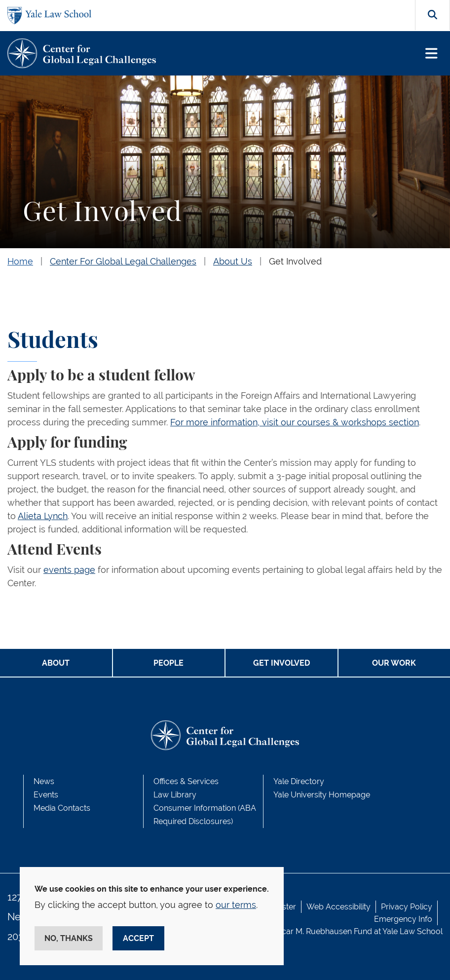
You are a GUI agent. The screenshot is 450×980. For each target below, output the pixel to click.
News (44, 781)
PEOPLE (169, 663)
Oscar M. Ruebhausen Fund (322, 931)
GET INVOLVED (281, 663)
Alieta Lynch (43, 516)
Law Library (175, 795)
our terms (236, 905)
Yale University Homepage (322, 795)
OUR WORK (394, 663)
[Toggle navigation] (431, 54)
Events (46, 795)
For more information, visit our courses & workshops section (295, 422)
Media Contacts (62, 808)
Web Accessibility (338, 907)
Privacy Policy (407, 907)
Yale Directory (299, 781)
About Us (233, 261)
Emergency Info (403, 919)
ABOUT (56, 663)
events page (69, 570)
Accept (138, 938)
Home (20, 261)
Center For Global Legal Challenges (123, 261)
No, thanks (69, 938)
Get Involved (295, 261)
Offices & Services (186, 781)
